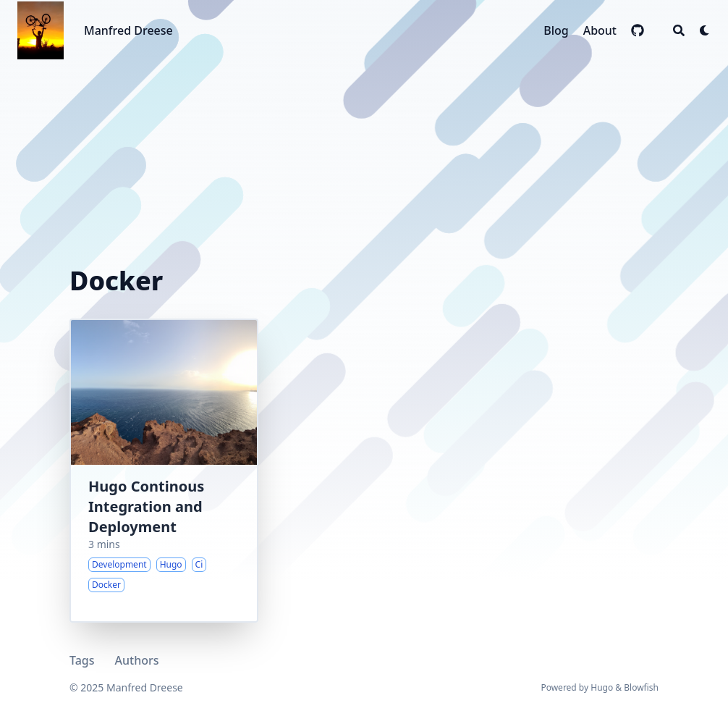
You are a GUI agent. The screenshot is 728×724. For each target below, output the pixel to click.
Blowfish (641, 687)
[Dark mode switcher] (705, 30)
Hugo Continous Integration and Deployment (146, 506)
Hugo (602, 687)
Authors (137, 660)
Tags (82, 660)
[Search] (679, 30)
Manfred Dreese (128, 30)
